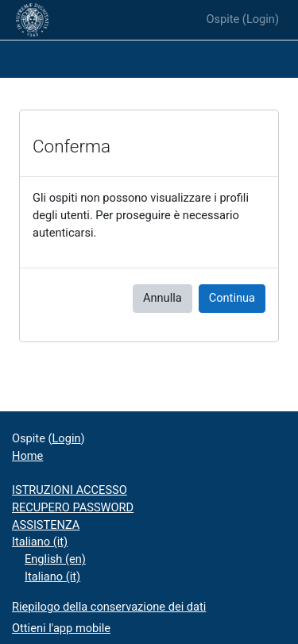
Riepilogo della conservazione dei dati (109, 607)
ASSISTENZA (46, 525)
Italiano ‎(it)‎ (40, 542)
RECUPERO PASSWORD (73, 507)
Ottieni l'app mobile (61, 628)
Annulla (163, 298)
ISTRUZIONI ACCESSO (70, 490)
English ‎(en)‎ (55, 559)
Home (27, 456)
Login (261, 19)
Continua (232, 298)
